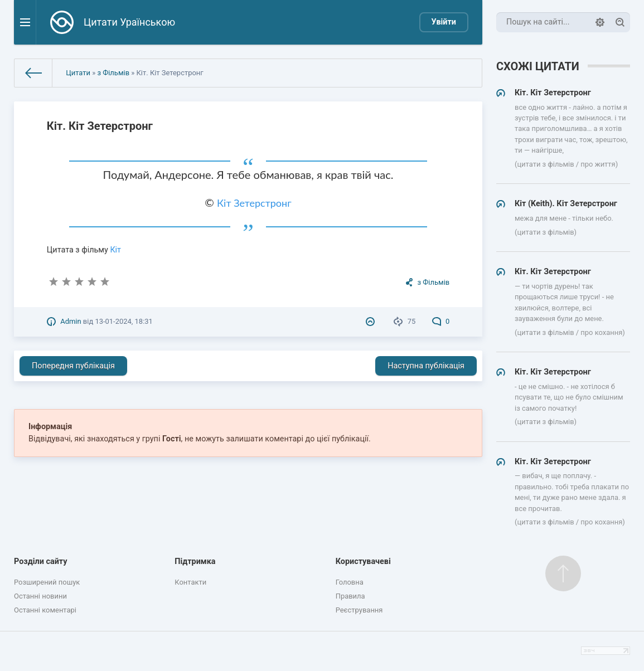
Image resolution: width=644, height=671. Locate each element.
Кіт (115, 250)
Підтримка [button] (195, 561)
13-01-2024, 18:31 (124, 321)
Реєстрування (359, 610)
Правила (350, 596)
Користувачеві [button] (363, 561)
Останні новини (40, 596)
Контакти (190, 582)
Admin (71, 321)
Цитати (78, 73)
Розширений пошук (47, 582)
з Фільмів (113, 73)
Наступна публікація (426, 366)
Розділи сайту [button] (41, 561)
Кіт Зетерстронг (254, 203)
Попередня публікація (73, 366)
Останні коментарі (45, 610)
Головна (350, 582)
